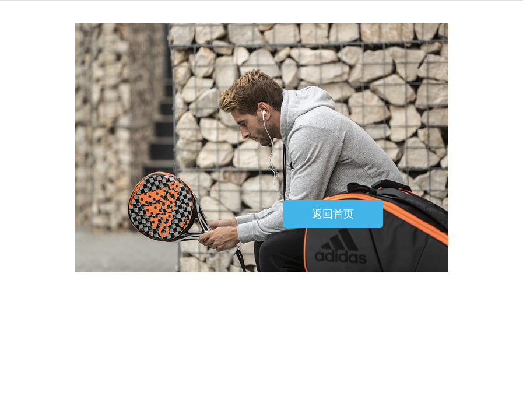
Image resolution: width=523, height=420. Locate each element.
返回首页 (333, 214)
